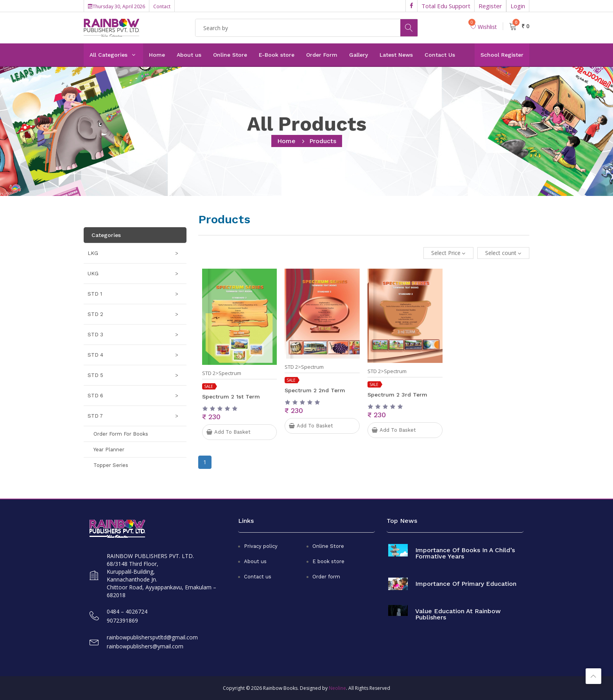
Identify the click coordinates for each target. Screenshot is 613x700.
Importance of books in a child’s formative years (465, 553)
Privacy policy (261, 546)
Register (490, 6)
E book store (328, 561)
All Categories (108, 55)
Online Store (230, 55)
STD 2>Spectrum (222, 373)
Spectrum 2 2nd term (315, 390)
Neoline (337, 688)
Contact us (258, 577)
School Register (502, 55)
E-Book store (277, 55)
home (286, 141)
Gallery (358, 55)
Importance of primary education (466, 584)
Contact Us (440, 55)
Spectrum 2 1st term (231, 397)
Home (157, 55)
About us (189, 55)
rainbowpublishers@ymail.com (145, 646)
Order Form (322, 55)
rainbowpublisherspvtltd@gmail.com (152, 637)
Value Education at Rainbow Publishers (458, 614)
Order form (326, 577)
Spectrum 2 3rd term (397, 395)
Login (518, 6)
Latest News (396, 55)
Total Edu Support (446, 6)
